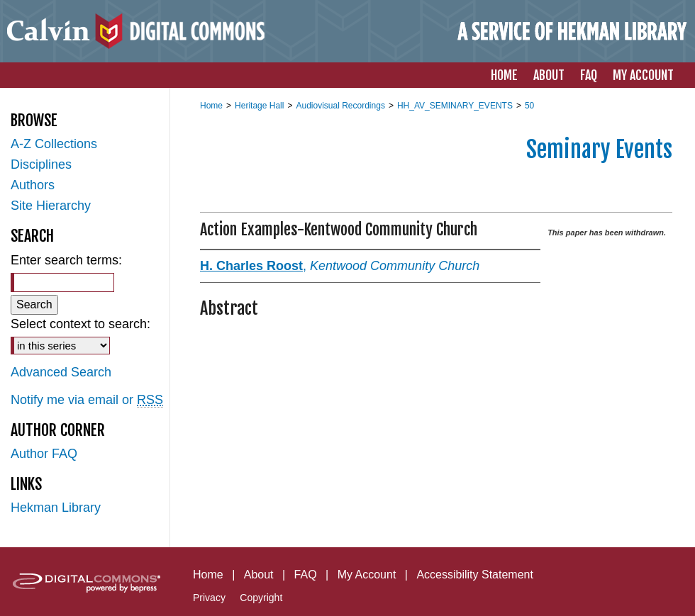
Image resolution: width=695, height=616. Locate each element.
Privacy (209, 598)
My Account (367, 575)
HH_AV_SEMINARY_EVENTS (455, 106)
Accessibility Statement (475, 575)
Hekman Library (56, 508)
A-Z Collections (54, 144)
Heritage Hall (259, 106)
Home (211, 106)
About (259, 575)
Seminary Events (599, 150)
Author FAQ (44, 454)
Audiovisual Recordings (340, 106)
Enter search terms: (66, 260)
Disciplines (41, 164)
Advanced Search (61, 372)
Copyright (261, 598)
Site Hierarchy (51, 206)
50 (529, 106)
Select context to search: (80, 324)
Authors (33, 185)
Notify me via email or (87, 400)
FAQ (306, 575)
